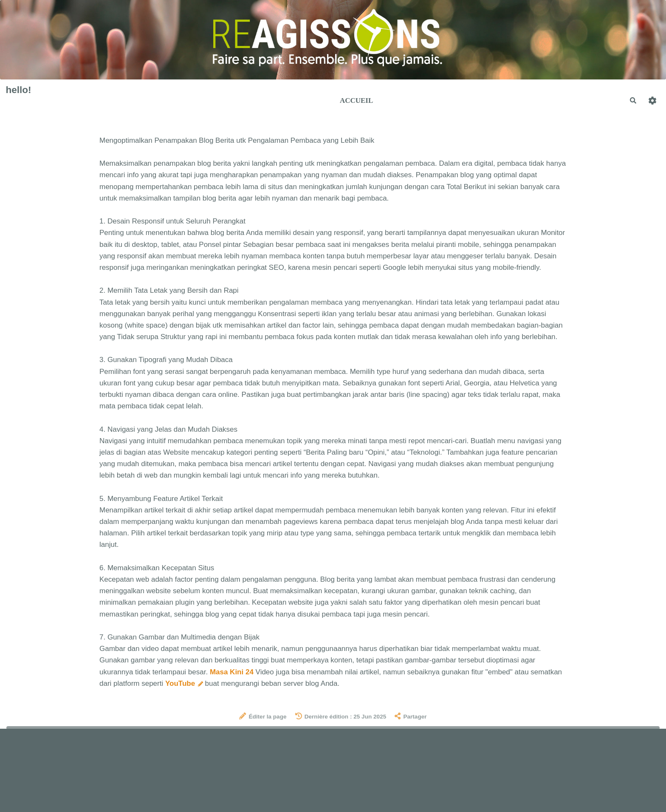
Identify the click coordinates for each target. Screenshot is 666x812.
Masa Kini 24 (232, 672)
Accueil (356, 100)
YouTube (184, 683)
